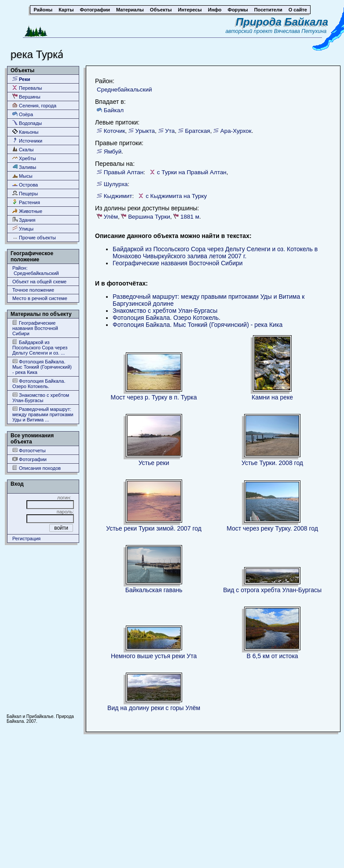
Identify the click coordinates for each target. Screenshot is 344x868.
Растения (26, 202)
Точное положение (33, 290)
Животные (27, 211)
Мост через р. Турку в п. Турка (154, 397)
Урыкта (145, 131)
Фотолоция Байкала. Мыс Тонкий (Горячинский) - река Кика (42, 367)
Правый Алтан (124, 172)
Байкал (114, 110)
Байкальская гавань (154, 590)
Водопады (27, 123)
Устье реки (154, 463)
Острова (25, 185)
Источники (27, 141)
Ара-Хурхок (236, 131)
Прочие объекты (34, 237)
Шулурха (116, 184)
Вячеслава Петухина (300, 31)
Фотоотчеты (29, 450)
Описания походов (37, 468)
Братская (198, 131)
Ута (170, 131)
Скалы (23, 149)
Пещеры (25, 193)
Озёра (23, 114)
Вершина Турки (149, 217)
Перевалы (27, 88)
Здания (24, 220)
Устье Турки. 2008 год (272, 463)
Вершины (26, 97)
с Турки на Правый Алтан (192, 172)
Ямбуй (113, 152)
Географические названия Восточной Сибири (35, 328)
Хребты (24, 158)
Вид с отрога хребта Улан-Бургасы (272, 590)
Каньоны (26, 132)
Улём (111, 217)
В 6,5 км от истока (273, 656)
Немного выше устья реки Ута (154, 656)
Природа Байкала (282, 22)
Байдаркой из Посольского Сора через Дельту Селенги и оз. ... (40, 347)
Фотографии (29, 459)
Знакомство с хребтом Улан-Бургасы (41, 397)
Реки (21, 79)
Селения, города (34, 105)
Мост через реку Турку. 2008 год (272, 528)
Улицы (23, 229)
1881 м (190, 217)
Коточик (115, 131)
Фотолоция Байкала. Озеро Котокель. (39, 383)
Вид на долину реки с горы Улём (154, 708)
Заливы (24, 167)
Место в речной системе (40, 298)
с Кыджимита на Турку (176, 196)
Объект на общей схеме (39, 282)
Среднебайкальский (124, 90)
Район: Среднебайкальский (36, 271)
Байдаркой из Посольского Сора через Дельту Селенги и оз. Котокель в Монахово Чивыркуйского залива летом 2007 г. (215, 253)
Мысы (22, 176)
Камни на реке (272, 397)
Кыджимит (118, 196)
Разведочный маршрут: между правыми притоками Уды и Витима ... (43, 414)
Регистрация (26, 538)
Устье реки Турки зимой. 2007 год (154, 528)
